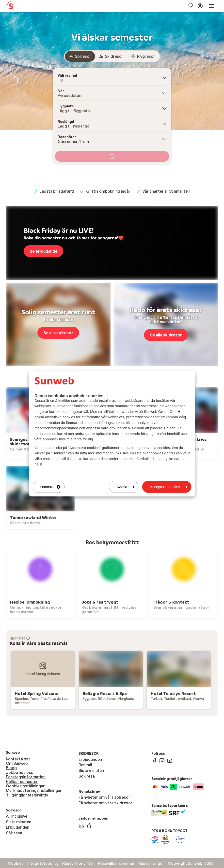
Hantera (51, 487)
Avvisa (126, 487)
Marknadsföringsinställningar (34, 790)
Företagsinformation (26, 777)
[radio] (80, 56)
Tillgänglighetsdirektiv (27, 795)
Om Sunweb (17, 763)
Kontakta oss (18, 759)
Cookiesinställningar (25, 786)
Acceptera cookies (169, 487)
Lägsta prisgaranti (57, 191)
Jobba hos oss (20, 772)
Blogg (11, 768)
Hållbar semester (22, 781)
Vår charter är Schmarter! (166, 191)
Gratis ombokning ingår (108, 191)
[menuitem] (26, 6)
